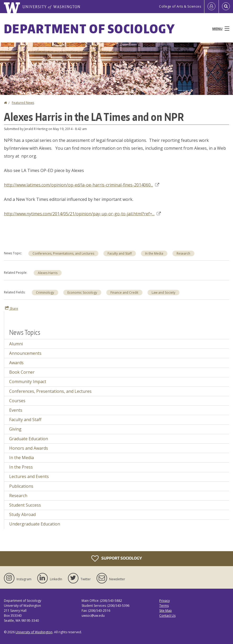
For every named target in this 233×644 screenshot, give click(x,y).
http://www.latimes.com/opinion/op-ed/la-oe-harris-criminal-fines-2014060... (82, 185)
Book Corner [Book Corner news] (22, 372)
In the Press (21, 467)
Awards (16, 363)
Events (16, 410)
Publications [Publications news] (21, 486)
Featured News (23, 103)
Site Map (166, 611)
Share (12, 308)
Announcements (25, 353)
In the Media (154, 253)
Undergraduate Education (35, 524)
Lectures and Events (29, 476)
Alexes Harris (48, 273)
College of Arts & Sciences (180, 6)
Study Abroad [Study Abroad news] (22, 514)
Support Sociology (117, 559)
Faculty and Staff (120, 253)
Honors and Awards (29, 448)
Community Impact (28, 382)
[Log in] (211, 7)
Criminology (45, 293)
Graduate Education (29, 439)
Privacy (165, 601)
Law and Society (163, 293)
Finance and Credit (124, 293)
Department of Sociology (89, 29)
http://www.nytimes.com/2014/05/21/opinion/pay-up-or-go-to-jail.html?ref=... (82, 214)
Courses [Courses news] (17, 401)
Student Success (25, 505)
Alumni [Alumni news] (16, 344)
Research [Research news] (183, 253)
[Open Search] (226, 7)
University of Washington (34, 632)
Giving (15, 429)
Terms (164, 606)
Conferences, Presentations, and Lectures (63, 253)
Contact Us (167, 616)
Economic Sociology (82, 293)
